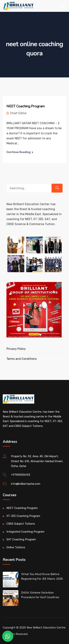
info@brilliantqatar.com (26, 484)
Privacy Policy (16, 349)
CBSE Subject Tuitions (21, 524)
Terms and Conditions (22, 359)
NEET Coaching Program (26, 106)
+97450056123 (21, 475)
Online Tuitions (16, 547)
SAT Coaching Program (21, 539)
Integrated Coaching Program (25, 532)
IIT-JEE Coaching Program (23, 516)
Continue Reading (18, 152)
